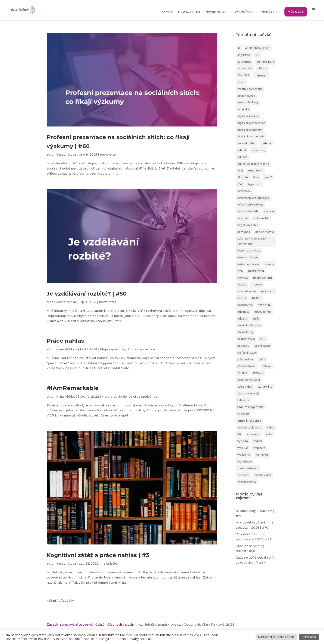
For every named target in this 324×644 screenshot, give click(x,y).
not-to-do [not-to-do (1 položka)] (264, 305)
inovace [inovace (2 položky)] (269, 211)
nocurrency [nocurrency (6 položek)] (245, 305)
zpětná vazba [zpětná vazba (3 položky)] (263, 475)
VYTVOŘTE (243, 12)
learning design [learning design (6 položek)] (248, 257)
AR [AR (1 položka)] (257, 55)
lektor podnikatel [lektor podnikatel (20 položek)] (248, 264)
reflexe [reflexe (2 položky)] (266, 366)
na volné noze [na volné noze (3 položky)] (247, 291)
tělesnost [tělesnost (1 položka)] (243, 414)
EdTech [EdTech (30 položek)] (242, 157)
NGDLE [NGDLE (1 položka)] (257, 298)
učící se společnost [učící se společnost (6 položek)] (250, 428)
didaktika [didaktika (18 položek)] (243, 109)
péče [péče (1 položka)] (262, 359)
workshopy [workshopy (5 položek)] (245, 462)
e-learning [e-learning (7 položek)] (259, 150)
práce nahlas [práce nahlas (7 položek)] (245, 359)
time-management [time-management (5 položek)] (250, 407)
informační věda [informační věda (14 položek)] (248, 211)
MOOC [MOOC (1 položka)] (242, 285)
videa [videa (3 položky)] (271, 428)
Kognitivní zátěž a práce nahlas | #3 (98, 555)
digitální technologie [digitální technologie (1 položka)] (251, 136)
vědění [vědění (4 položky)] (257, 441)
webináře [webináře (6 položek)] (259, 448)
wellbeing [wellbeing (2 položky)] (244, 455)
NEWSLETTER (189, 12)
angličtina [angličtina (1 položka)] (244, 55)
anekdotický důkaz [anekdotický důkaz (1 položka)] (258, 48)
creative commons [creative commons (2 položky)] (250, 89)
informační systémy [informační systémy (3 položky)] (250, 205)
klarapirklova (66, 155)
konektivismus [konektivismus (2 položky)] (265, 232)
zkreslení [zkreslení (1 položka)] (243, 475)
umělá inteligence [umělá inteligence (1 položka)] (249, 421)
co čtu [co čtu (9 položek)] (241, 82)
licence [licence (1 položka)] (269, 264)
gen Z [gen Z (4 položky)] (268, 177)
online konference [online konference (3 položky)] (249, 325)
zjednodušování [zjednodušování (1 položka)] (248, 468)
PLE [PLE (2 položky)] (263, 339)
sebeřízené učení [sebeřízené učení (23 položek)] (249, 380)
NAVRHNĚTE (215, 12)
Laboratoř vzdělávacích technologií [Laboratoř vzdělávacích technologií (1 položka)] (252, 241)
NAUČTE (268, 12)
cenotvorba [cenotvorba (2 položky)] (245, 68)
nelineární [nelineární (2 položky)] (268, 291)
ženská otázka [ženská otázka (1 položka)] (247, 482)
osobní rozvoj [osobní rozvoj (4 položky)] (246, 339)
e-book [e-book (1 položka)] (242, 150)
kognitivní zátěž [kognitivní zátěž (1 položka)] (248, 225)
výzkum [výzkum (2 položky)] (243, 441)
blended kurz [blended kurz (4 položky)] (265, 62)
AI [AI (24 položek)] (239, 48)
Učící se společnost (142, 349)
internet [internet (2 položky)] (243, 218)
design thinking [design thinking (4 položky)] (248, 102)
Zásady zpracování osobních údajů (76, 624)
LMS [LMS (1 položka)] (240, 271)
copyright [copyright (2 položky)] (261, 75)
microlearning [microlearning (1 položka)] (263, 278)
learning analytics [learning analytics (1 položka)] (249, 251)
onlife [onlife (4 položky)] (256, 319)
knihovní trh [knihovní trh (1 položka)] (261, 218)
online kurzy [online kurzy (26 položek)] (245, 332)
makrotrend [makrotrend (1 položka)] (256, 271)
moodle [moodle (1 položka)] (257, 285)
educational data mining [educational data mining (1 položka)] (253, 164)
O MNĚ (167, 12)
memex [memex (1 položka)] (243, 278)
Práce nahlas (65, 341)
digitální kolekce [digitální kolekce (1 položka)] (248, 116)
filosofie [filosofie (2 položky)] (243, 177)
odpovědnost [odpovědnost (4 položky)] (263, 312)
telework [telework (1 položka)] (243, 400)
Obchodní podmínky (125, 624)
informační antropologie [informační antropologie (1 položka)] (253, 198)
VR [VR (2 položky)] (239, 434)
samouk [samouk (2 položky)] (258, 373)
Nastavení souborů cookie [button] (276, 637)
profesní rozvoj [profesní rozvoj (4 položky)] (247, 353)
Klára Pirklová (67, 349)
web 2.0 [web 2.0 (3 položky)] (243, 448)
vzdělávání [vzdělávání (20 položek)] (253, 434)
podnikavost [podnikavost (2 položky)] (262, 346)
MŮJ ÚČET (296, 12)
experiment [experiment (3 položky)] (256, 170)
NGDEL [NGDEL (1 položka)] (242, 298)
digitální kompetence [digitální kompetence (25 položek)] (251, 123)
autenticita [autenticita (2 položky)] (244, 62)
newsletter (108, 155)
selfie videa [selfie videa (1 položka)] (245, 387)
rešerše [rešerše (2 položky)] (242, 373)
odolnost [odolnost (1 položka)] (243, 312)
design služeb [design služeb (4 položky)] (246, 96)
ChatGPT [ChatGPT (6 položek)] (243, 75)
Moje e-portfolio (113, 349)
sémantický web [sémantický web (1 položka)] (248, 393)
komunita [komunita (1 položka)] (244, 232)
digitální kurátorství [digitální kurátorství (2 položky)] (250, 130)
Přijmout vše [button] (309, 637)
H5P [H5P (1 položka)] (240, 184)
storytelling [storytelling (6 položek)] (265, 387)
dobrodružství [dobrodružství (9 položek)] (246, 143)
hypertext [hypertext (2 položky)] (254, 184)
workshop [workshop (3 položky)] (262, 455)
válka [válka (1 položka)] (269, 434)
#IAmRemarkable (73, 388)
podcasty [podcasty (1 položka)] (243, 346)
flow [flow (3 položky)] (256, 177)
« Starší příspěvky (60, 601)
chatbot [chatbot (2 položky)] (263, 68)
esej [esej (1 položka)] (240, 170)
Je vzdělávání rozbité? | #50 (87, 294)
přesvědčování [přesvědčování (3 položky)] (247, 366)
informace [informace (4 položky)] (244, 191)
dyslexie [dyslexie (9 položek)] (266, 143)
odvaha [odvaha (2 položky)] (242, 319)
